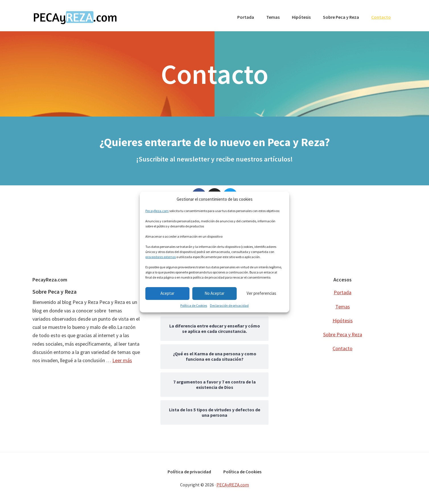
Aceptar (167, 293)
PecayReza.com (157, 211)
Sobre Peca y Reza (54, 292)
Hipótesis (343, 321)
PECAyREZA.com (75, 17)
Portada (343, 292)
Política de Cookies (194, 305)
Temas (343, 306)
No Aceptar (214, 293)
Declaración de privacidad (229, 305)
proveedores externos (161, 257)
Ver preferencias (261, 293)
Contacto (343, 348)
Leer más (122, 360)
